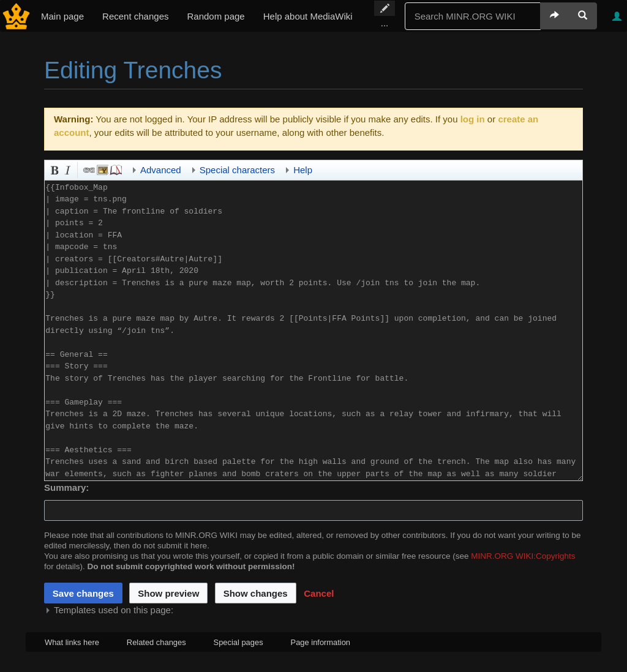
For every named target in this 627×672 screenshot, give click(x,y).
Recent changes (135, 16)
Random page (216, 16)
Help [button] (303, 170)
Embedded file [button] (102, 169)
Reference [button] (115, 169)
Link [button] (88, 169)
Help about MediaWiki (308, 16)
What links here (72, 642)
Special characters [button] (237, 170)
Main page (62, 16)
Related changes (156, 642)
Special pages (238, 642)
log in (473, 119)
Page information (321, 642)
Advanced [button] (161, 170)
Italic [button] (67, 169)
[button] (319, 593)
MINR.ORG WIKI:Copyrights (523, 556)
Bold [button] (53, 169)
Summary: (66, 487)
